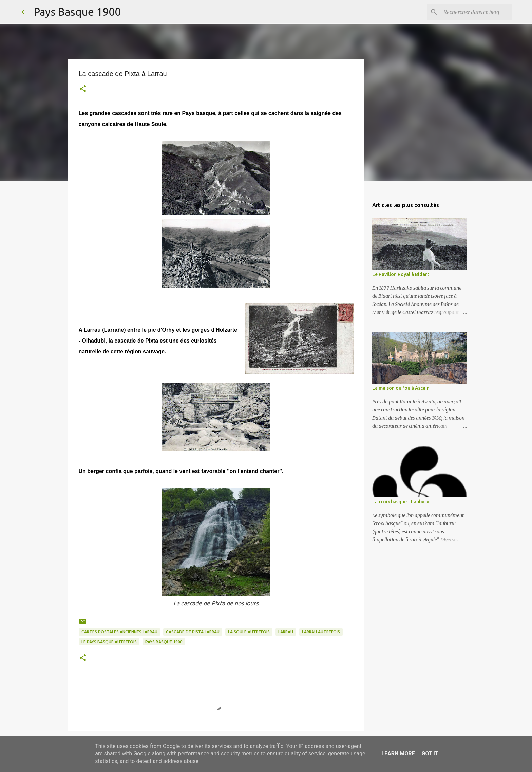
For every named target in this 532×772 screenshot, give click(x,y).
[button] (83, 89)
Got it (430, 753)
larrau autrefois (321, 632)
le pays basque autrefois (109, 642)
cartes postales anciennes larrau (119, 632)
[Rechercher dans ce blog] (476, 12)
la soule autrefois (249, 632)
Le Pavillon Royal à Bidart (401, 274)
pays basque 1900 (164, 642)
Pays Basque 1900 (77, 12)
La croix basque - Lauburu (401, 502)
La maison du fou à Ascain (401, 388)
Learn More (398, 753)
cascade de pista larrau (193, 632)
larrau (286, 632)
